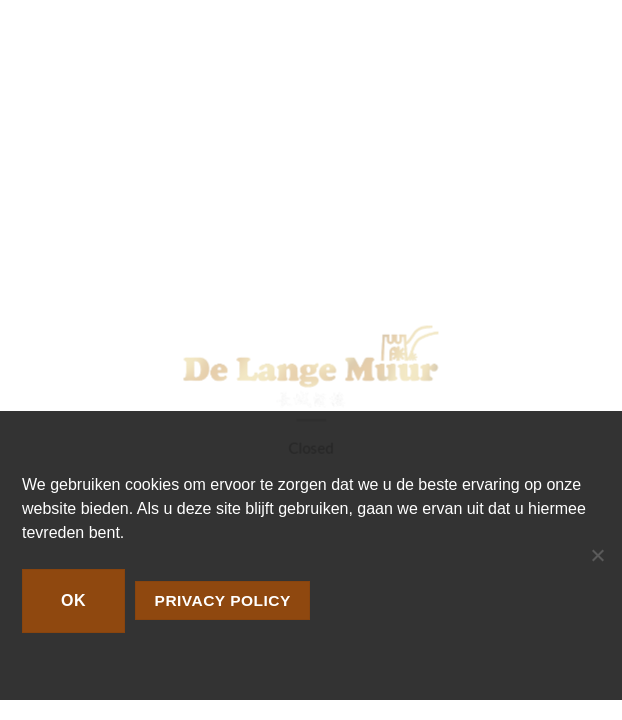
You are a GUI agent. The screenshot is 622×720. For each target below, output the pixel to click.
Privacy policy (223, 600)
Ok (73, 600)
